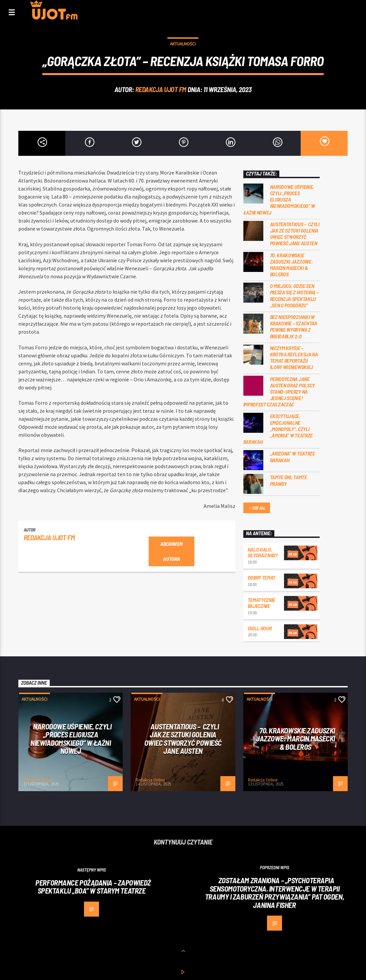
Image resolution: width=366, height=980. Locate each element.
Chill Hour (260, 628)
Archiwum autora (171, 551)
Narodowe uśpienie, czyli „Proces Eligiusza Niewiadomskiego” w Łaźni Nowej (279, 200)
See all (257, 508)
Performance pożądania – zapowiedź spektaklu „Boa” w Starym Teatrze (93, 887)
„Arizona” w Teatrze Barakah (292, 456)
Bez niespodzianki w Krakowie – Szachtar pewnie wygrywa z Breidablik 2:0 (293, 326)
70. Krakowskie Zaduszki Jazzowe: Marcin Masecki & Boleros (291, 265)
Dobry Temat (261, 577)
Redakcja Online (38, 780)
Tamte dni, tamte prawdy (288, 480)
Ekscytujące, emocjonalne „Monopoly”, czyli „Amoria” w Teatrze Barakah (278, 429)
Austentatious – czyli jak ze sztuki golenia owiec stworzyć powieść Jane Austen (295, 234)
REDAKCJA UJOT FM (161, 89)
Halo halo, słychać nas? (263, 552)
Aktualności (183, 44)
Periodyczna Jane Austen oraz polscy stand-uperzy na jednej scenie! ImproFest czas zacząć (279, 392)
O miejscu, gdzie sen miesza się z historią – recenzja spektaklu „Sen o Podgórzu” (294, 295)
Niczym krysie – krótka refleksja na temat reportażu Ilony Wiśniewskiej (294, 358)
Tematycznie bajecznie (261, 603)
